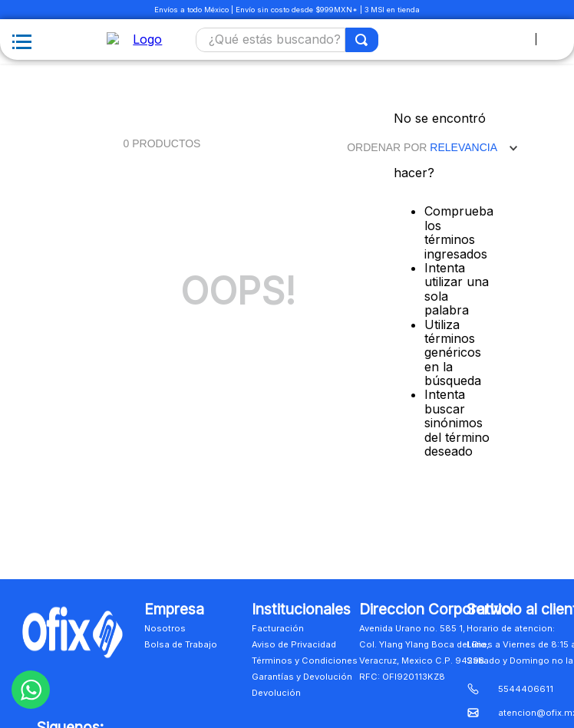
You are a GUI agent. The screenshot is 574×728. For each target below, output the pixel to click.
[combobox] (287, 40)
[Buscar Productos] (363, 40)
